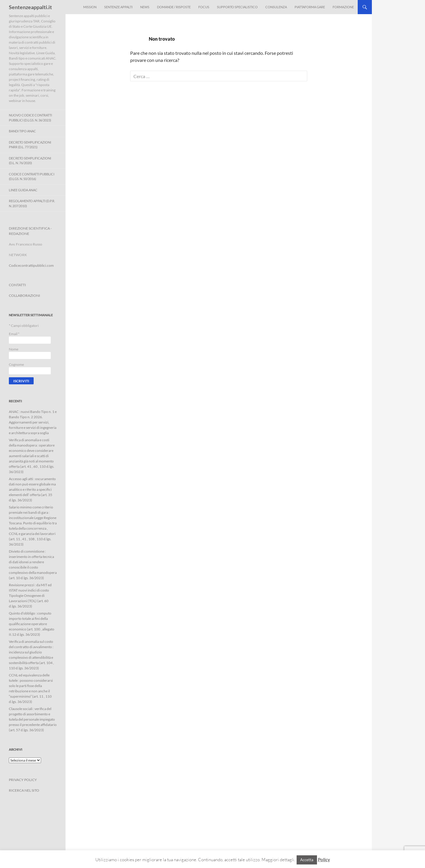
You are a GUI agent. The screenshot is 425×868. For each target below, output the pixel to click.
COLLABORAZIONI (24, 295)
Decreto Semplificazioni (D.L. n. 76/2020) (30, 161)
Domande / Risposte (174, 7)
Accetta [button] (307, 860)
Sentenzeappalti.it (30, 7)
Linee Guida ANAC (23, 190)
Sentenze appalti (118, 7)
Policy (324, 859)
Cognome (16, 364)
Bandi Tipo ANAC (22, 131)
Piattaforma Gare (310, 7)
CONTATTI (17, 285)
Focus (204, 7)
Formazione (343, 7)
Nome (14, 349)
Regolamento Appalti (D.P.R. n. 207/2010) (32, 203)
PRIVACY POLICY (23, 780)
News (145, 7)
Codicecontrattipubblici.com (31, 265)
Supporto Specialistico (237, 7)
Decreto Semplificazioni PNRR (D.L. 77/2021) (30, 145)
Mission (90, 7)
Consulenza (276, 7)
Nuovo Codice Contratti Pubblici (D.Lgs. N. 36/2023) (30, 118)
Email (14, 334)
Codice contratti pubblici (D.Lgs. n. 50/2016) (32, 177)
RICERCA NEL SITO (24, 790)
